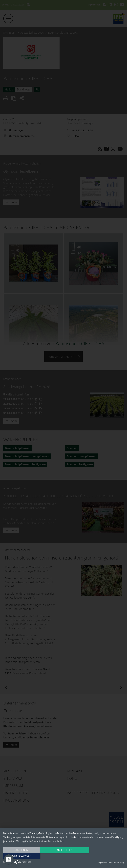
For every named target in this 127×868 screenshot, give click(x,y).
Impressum (103, 863)
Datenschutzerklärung (116, 863)
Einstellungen (106, 856)
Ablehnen (21, 856)
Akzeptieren (63, 856)
